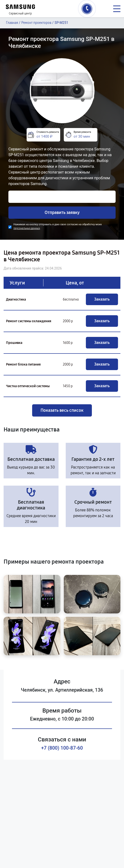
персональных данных (27, 228)
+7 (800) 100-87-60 (62, 748)
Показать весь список (62, 410)
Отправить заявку (62, 212)
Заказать (102, 299)
